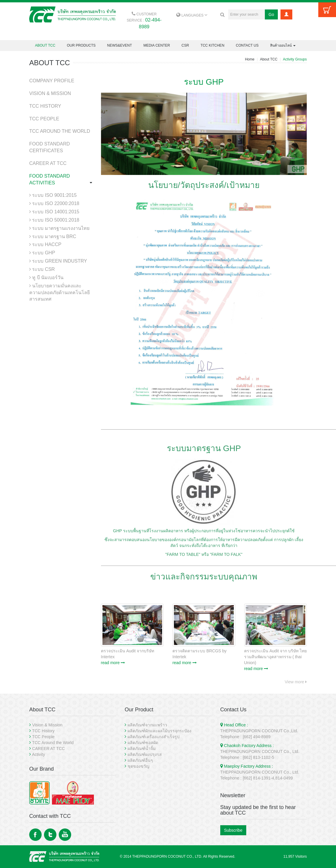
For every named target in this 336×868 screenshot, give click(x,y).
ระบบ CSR (42, 269)
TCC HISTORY (45, 106)
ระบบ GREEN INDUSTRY (58, 261)
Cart (327, 10)
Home (250, 59)
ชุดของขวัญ (138, 766)
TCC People (43, 737)
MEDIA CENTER (157, 45)
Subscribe (233, 830)
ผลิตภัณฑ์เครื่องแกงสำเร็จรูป (154, 737)
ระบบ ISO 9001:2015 (53, 195)
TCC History (43, 731)
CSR (185, 45)
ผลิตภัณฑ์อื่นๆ (140, 760)
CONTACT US (247, 45)
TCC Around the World (53, 743)
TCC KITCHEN (212, 45)
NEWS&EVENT (120, 45)
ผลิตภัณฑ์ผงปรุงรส (145, 754)
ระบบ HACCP (45, 244)
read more (113, 663)
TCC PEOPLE (44, 119)
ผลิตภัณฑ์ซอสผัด (143, 743)
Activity (38, 754)
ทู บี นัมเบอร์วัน (46, 277)
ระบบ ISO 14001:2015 (54, 212)
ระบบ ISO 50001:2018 (54, 220)
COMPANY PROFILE (52, 81)
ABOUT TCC (45, 45)
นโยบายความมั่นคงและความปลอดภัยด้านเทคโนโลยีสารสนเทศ (59, 293)
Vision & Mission (47, 725)
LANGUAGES (192, 15)
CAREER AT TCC (48, 163)
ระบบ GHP (42, 253)
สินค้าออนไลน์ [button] (283, 45)
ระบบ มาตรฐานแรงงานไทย (59, 228)
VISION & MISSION (50, 93)
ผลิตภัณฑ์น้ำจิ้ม (142, 749)
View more (296, 682)
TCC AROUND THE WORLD (60, 131)
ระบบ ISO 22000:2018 (54, 203)
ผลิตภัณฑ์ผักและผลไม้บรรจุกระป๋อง (159, 731)
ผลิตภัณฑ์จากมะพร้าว (147, 725)
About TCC (269, 59)
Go (271, 14)
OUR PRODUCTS (81, 45)
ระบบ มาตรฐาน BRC (53, 236)
